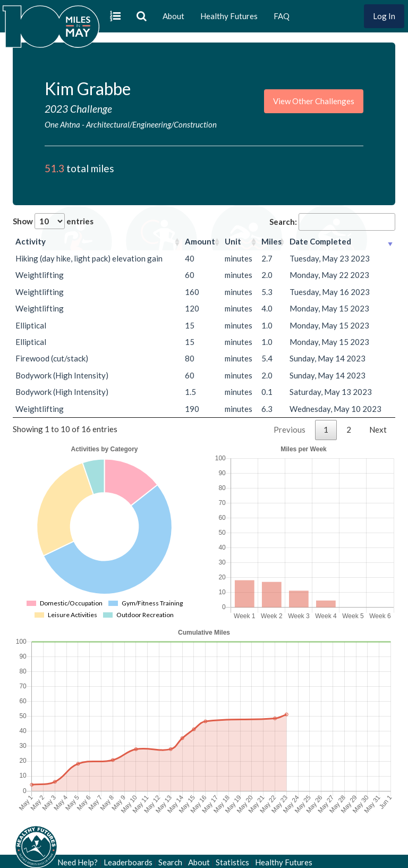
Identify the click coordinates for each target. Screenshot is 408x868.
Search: (332, 222)
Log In (384, 16)
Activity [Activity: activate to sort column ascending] (31, 241)
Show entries (53, 221)
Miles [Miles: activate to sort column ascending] (271, 241)
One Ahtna (62, 124)
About (173, 16)
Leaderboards (128, 862)
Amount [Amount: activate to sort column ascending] (200, 241)
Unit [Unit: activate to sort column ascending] (233, 241)
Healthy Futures (229, 16)
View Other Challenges (314, 101)
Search (170, 862)
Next (378, 429)
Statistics (232, 862)
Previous (290, 429)
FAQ (282, 16)
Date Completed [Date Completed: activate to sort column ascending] (320, 241)
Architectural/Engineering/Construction (151, 124)
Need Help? (78, 862)
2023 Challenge (78, 109)
